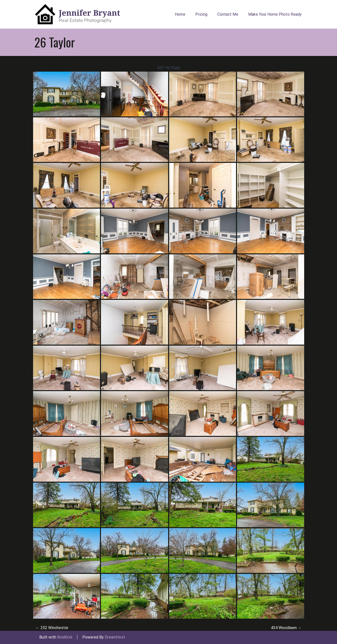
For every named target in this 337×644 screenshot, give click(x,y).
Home (180, 14)
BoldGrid (65, 637)
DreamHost (115, 637)
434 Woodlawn (286, 628)
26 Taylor (55, 42)
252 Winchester (52, 628)
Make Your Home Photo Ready (275, 14)
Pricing (201, 14)
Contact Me (228, 14)
